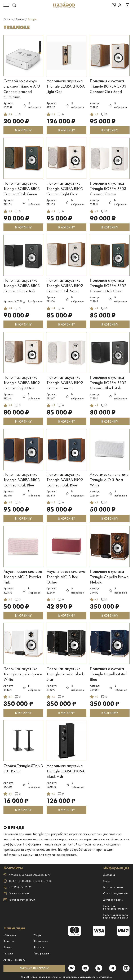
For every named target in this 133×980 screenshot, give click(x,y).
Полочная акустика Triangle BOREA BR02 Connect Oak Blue (65, 480)
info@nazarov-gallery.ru (19, 900)
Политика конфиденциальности (116, 907)
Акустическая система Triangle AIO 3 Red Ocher (66, 577)
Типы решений (42, 953)
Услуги (38, 935)
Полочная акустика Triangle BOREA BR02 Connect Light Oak (22, 383)
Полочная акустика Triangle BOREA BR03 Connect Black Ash (22, 286)
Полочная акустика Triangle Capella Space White (23, 674)
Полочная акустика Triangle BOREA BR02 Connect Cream (65, 383)
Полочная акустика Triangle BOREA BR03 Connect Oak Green (22, 188)
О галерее (10, 935)
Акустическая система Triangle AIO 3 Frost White (109, 480)
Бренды (8, 947)
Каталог (8, 953)
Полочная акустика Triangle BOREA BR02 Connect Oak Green (108, 286)
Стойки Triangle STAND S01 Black (23, 768)
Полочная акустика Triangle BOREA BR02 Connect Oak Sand (65, 286)
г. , (27, 875)
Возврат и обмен (113, 887)
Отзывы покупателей (115, 893)
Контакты (9, 941)
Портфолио (41, 941)
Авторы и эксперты (14, 960)
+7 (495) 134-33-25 (17, 887)
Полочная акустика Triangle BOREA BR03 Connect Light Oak (65, 188)
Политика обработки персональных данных (116, 916)
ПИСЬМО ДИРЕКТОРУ (34, 968)
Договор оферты (113, 900)
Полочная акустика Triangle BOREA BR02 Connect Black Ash (108, 383)
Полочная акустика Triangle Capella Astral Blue (109, 674)
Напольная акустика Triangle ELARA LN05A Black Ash (66, 771)
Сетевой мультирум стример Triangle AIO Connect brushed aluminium (22, 89)
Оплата (108, 881)
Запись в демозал (17, 893)
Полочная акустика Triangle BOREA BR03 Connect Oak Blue (22, 480)
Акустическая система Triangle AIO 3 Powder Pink (23, 577)
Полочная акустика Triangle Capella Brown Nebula (109, 577)
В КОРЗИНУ (23, 130)
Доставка (109, 875)
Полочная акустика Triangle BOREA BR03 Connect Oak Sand (108, 86)
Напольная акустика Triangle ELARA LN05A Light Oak (66, 86)
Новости (39, 947)
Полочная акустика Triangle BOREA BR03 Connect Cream (108, 188)
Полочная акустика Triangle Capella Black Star (65, 674)
